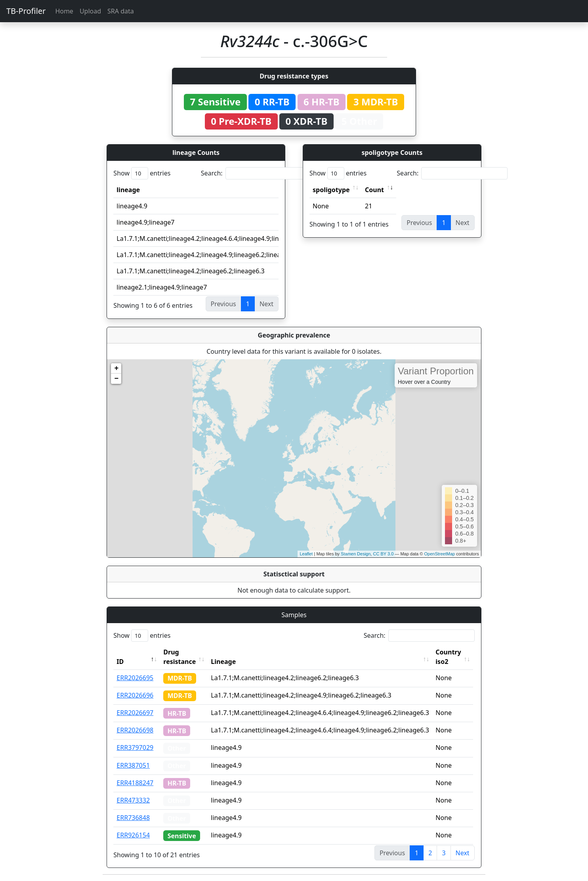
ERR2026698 (135, 730)
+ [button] (116, 368)
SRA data (121, 11)
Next (463, 853)
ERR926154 (133, 835)
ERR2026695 (135, 678)
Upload (90, 11)
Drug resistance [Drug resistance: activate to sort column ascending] (179, 657)
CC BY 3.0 (383, 554)
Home (64, 11)
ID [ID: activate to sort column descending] (120, 662)
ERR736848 (133, 818)
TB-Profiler (26, 11)
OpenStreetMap (439, 554)
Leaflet (306, 554)
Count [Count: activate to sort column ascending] (374, 190)
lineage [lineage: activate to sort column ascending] (128, 190)
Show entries (142, 173)
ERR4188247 (135, 783)
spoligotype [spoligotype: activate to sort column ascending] (331, 190)
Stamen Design (356, 554)
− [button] (116, 379)
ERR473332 (133, 800)
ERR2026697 (135, 713)
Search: (256, 173)
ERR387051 (133, 765)
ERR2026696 (135, 695)
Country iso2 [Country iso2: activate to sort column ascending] (449, 657)
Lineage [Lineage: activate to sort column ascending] (224, 662)
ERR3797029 (135, 748)
